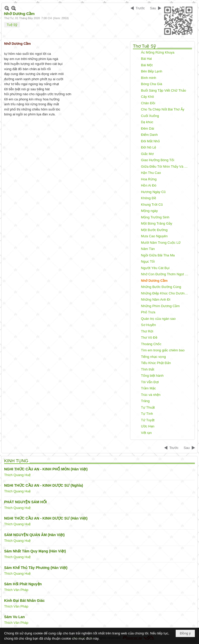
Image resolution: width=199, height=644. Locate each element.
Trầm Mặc (148, 388)
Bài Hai (146, 59)
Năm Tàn (148, 249)
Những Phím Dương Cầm (160, 306)
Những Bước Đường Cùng (161, 287)
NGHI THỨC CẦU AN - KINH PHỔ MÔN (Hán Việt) (46, 469)
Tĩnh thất (148, 369)
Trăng (145, 401)
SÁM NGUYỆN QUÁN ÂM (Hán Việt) (34, 535)
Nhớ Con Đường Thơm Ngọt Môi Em (166, 274)
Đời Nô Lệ (148, 147)
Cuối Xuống (150, 116)
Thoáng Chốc (151, 344)
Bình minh (149, 78)
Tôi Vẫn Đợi (150, 382)
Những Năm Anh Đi (156, 299)
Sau (153, 8)
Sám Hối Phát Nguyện (23, 584)
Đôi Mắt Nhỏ (150, 141)
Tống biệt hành (152, 376)
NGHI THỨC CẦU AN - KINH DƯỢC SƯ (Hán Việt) (46, 518)
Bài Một (147, 65)
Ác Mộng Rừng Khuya (158, 52)
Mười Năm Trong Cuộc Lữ (161, 243)
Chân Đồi (148, 103)
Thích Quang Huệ (17, 475)
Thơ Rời (147, 331)
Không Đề (148, 198)
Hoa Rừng (149, 179)
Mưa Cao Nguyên (154, 236)
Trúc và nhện (151, 395)
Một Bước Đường (154, 230)
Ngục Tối (148, 261)
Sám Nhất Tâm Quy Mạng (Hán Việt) (35, 551)
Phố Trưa (148, 312)
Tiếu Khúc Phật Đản (156, 363)
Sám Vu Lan (15, 617)
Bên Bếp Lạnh (152, 71)
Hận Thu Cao (151, 173)
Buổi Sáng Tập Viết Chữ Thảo (164, 90)
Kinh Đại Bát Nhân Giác (24, 601)
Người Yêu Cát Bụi (155, 268)
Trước (140, 8)
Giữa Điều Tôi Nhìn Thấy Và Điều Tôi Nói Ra (166, 166)
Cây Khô (147, 97)
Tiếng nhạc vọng (153, 357)
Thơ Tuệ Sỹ (144, 46)
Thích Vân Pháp (16, 590)
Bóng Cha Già (152, 84)
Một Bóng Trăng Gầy (157, 223)
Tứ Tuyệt (148, 420)
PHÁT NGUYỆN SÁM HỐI (25, 502)
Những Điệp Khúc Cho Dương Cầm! (166, 293)
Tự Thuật (148, 407)
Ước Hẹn (148, 426)
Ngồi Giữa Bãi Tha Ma (158, 255)
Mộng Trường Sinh (155, 217)
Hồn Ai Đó (149, 185)
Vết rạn (146, 433)
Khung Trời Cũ (152, 205)
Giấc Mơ (147, 154)
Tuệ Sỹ (12, 25)
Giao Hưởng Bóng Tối (158, 160)
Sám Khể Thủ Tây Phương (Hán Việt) (36, 568)
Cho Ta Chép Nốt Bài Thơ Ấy (163, 109)
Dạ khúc (147, 122)
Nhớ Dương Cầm (154, 281)
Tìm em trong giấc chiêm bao (163, 350)
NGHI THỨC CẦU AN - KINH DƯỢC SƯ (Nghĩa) (44, 485)
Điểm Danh (149, 135)
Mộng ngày (149, 211)
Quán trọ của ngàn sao (158, 319)
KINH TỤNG (16, 461)
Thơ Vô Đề (149, 338)
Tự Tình (147, 414)
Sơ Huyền (148, 325)
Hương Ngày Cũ (153, 192)
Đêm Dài (148, 128)
